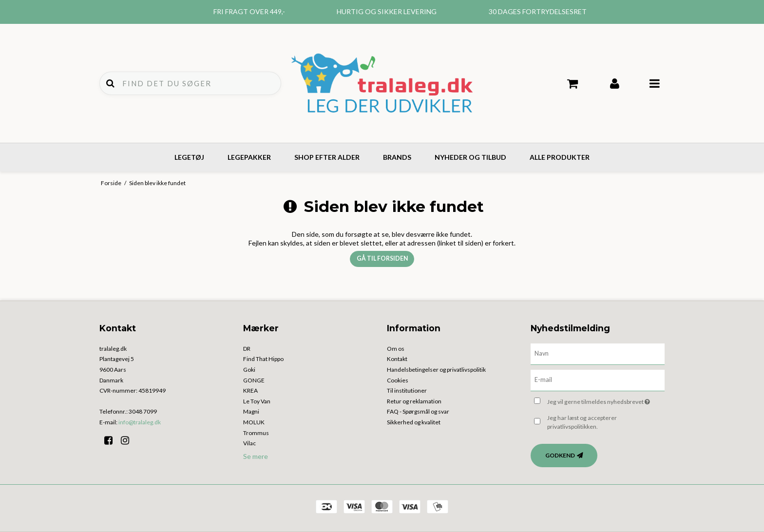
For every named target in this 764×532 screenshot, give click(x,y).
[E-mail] (598, 379)
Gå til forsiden (382, 258)
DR (247, 349)
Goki (249, 370)
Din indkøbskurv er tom (573, 84)
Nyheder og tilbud (470, 157)
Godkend (560, 455)
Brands (397, 157)
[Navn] (598, 353)
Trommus (256, 433)
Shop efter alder (327, 157)
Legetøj (189, 157)
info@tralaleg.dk (140, 422)
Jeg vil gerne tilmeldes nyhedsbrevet (606, 400)
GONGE (254, 380)
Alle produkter (560, 157)
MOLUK (254, 422)
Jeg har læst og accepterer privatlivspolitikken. (582, 422)
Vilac (249, 443)
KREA (250, 390)
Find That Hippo (263, 359)
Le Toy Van (257, 401)
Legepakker (249, 157)
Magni (251, 411)
